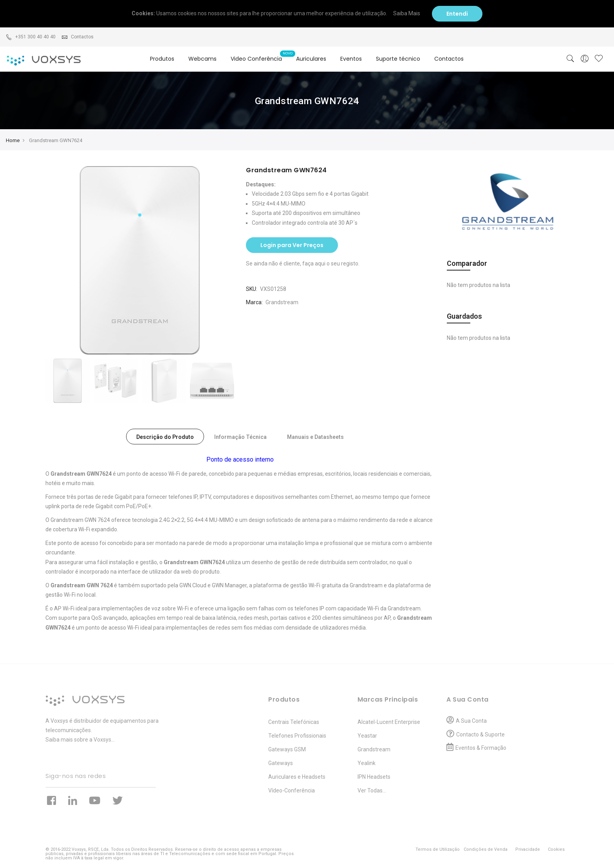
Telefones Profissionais (297, 736)
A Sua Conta (471, 721)
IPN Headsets (374, 777)
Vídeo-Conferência (292, 790)
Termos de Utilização (438, 849)
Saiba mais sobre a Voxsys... (80, 740)
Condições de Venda (486, 849)
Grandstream (282, 302)
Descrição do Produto (165, 437)
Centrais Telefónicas (294, 722)
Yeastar (367, 736)
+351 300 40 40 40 (31, 37)
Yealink (367, 763)
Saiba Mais (410, 13)
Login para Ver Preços (292, 245)
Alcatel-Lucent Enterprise (389, 722)
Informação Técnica (240, 437)
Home (13, 140)
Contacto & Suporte (480, 734)
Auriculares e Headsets (297, 777)
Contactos (78, 37)
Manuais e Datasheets (315, 437)
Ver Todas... (372, 790)
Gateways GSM (287, 749)
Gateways (281, 763)
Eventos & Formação (481, 748)
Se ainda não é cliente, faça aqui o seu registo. (303, 263)
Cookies (556, 849)
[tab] (165, 437)
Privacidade (528, 849)
